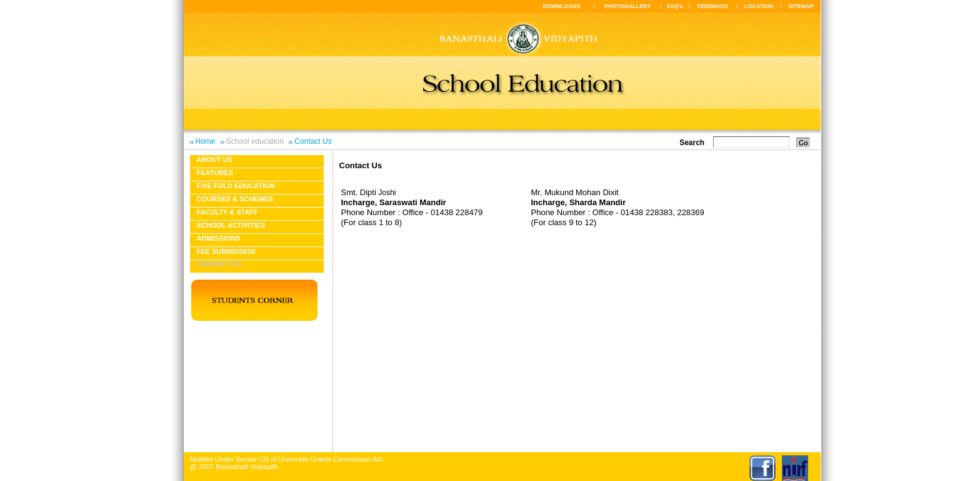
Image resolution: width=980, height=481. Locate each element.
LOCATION (759, 6)
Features (215, 173)
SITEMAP (801, 6)
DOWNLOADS (562, 6)
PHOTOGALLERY (628, 6)
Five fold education (236, 186)
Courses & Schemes (235, 199)
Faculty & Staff (227, 212)
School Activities (231, 225)
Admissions (219, 238)
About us (215, 159)
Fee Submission (226, 251)
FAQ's (675, 6)
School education (255, 141)
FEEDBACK (713, 6)
